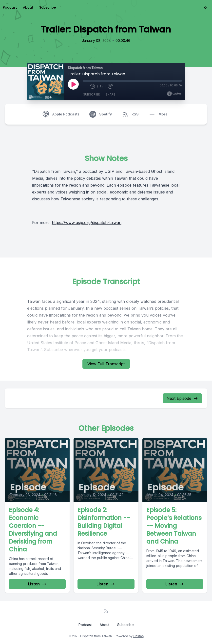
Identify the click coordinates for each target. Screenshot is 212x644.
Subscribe (48, 7)
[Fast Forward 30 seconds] (110, 86)
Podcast (10, 7)
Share (110, 94)
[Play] (73, 84)
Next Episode (182, 398)
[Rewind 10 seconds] (93, 86)
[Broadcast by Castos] (174, 94)
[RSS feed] (206, 7)
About (28, 7)
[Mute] (85, 86)
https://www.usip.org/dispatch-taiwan (87, 223)
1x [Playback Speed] (101, 86)
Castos (138, 636)
